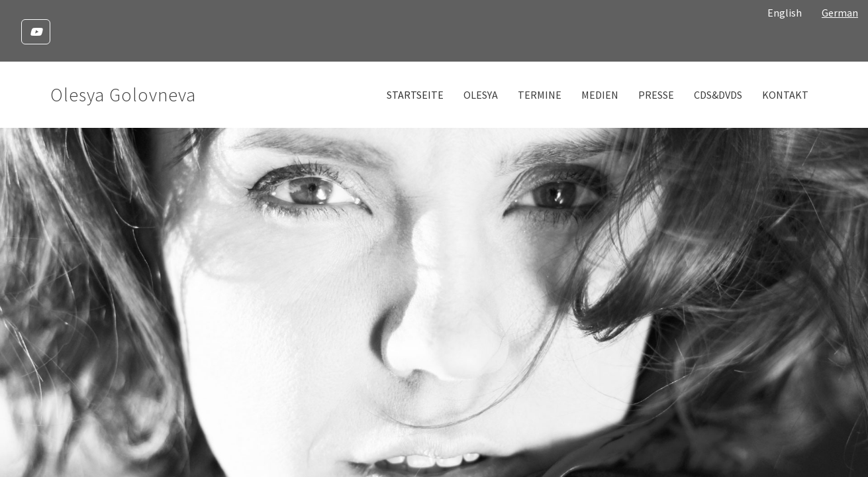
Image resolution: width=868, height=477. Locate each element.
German (840, 13)
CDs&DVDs (718, 95)
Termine (540, 95)
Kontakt (785, 95)
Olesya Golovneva (123, 95)
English (785, 13)
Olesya (481, 95)
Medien (600, 95)
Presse (656, 95)
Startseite (415, 95)
